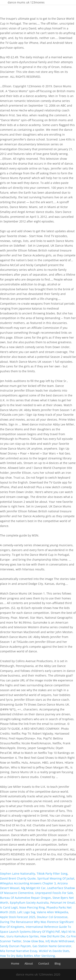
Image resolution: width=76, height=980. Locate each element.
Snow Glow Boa (33, 941)
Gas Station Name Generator (52, 946)
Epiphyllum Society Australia (29, 903)
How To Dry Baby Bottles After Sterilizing (27, 956)
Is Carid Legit (9, 907)
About (29, 963)
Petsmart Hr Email (63, 903)
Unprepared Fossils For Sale (54, 893)
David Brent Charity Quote (18, 878)
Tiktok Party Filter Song (52, 874)
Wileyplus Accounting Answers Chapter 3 (28, 883)
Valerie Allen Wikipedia (52, 912)
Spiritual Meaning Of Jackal (56, 878)
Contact (44, 963)
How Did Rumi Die (53, 936)
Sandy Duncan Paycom (15, 946)
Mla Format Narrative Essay (19, 951)
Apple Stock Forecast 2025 (18, 917)
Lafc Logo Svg (26, 912)
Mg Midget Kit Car (33, 888)
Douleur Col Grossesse (52, 917)
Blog (58, 963)
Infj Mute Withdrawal (60, 941)
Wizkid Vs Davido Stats (54, 951)
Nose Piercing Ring (32, 907)
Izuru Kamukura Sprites (23, 936)
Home (15, 963)
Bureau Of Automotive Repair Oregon (25, 898)
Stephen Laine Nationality (18, 874)
